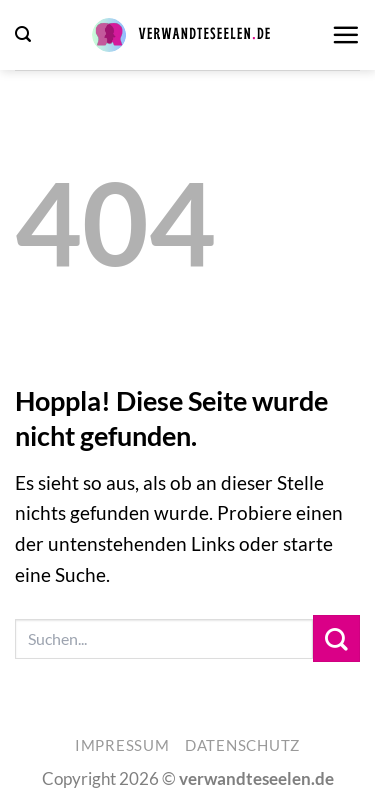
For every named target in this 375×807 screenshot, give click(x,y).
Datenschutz (242, 745)
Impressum (122, 745)
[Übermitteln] (336, 638)
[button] (23, 34)
